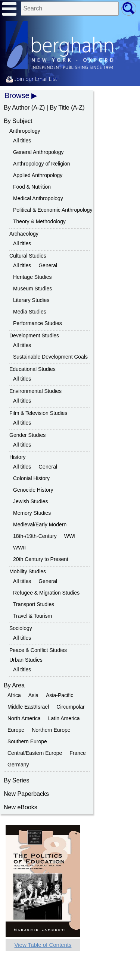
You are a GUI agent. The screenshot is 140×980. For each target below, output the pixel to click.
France (78, 753)
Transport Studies (34, 604)
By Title (59, 108)
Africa (14, 695)
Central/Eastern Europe (35, 753)
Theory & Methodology (39, 221)
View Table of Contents (43, 945)
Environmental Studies (35, 391)
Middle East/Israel (28, 707)
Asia (33, 695)
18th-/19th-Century (35, 536)
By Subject (18, 121)
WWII (19, 548)
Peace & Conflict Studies (38, 650)
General (48, 265)
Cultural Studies (28, 256)
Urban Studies (26, 660)
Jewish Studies (30, 501)
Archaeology (24, 234)
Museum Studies (32, 289)
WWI (70, 536)
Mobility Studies (28, 571)
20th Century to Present (41, 559)
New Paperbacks (26, 794)
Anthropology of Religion (42, 164)
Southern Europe (27, 741)
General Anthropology (38, 152)
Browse (17, 95)
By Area (14, 685)
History (18, 457)
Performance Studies (38, 323)
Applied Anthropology (38, 175)
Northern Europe (51, 730)
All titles (22, 141)
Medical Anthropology (38, 198)
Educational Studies (32, 369)
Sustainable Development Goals (50, 357)
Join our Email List (31, 79)
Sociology (21, 628)
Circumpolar (70, 707)
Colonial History (31, 478)
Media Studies (30, 312)
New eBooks (21, 807)
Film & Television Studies (38, 413)
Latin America (64, 718)
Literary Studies (31, 300)
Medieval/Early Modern (40, 524)
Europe (16, 730)
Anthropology (25, 131)
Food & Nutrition (32, 187)
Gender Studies (27, 435)
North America (24, 718)
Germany (18, 765)
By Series (16, 780)
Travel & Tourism (32, 616)
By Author (17, 108)
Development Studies (34, 335)
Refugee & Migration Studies (46, 593)
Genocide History (33, 490)
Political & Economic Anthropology (53, 210)
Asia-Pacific (60, 695)
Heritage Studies (32, 277)
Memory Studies (32, 513)
